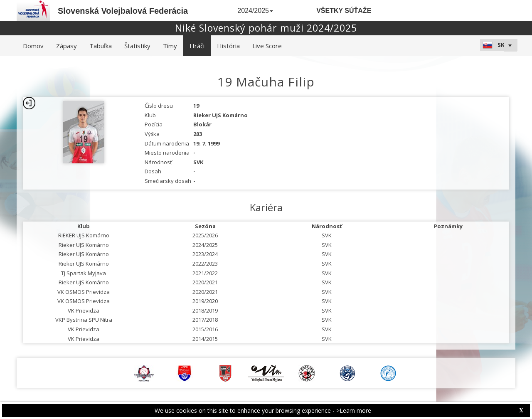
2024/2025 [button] (255, 11)
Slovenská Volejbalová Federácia (123, 11)
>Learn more (354, 410)
